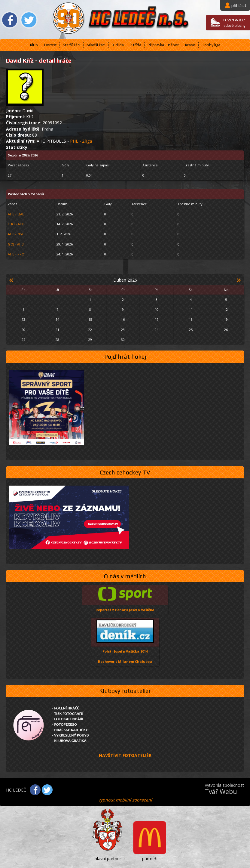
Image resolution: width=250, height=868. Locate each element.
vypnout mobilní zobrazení (125, 800)
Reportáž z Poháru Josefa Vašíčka (125, 610)
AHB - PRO (16, 254)
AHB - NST (16, 234)
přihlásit (239, 5)
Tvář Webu (221, 792)
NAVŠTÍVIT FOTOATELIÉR (125, 755)
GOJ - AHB (16, 244)
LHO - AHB (16, 224)
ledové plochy (234, 22)
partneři (150, 859)
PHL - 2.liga (81, 141)
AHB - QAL (16, 214)
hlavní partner (108, 859)
